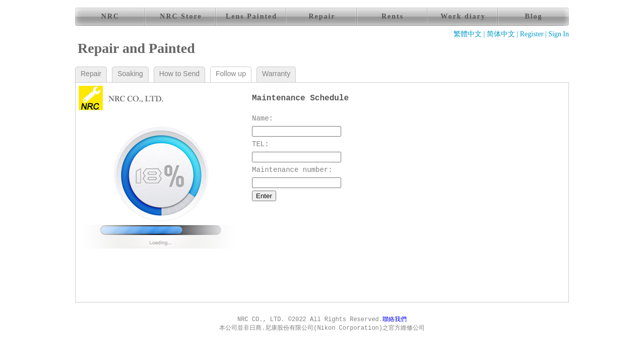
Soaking (130, 74)
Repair (322, 16)
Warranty (276, 74)
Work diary (463, 16)
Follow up (231, 74)
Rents (393, 16)
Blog (533, 16)
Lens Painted (251, 16)
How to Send (179, 74)
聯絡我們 (395, 320)
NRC (110, 16)
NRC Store (181, 16)
